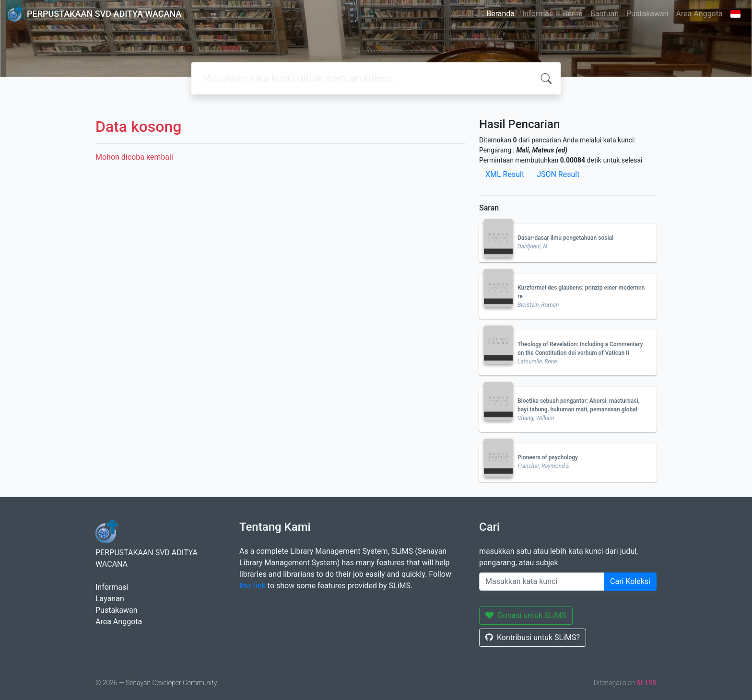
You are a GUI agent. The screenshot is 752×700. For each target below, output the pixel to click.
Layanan (110, 599)
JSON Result (558, 174)
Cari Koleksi (630, 581)
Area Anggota (699, 14)
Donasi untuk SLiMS (526, 615)
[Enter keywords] (542, 582)
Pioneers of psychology (548, 457)
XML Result (505, 174)
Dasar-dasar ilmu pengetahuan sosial (565, 238)
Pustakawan (647, 14)
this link (253, 586)
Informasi (539, 14)
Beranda (500, 14)
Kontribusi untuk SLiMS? (533, 637)
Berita (573, 14)
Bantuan (605, 14)
